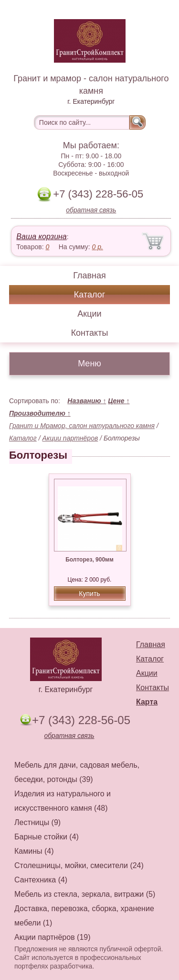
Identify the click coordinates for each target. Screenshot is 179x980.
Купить (89, 594)
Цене (119, 401)
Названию (87, 401)
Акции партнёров (70, 438)
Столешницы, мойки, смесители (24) (79, 865)
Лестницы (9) (37, 822)
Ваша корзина (41, 237)
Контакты (90, 333)
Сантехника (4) (41, 880)
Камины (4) (34, 851)
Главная (89, 275)
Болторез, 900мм (89, 560)
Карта (147, 702)
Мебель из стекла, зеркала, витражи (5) (85, 894)
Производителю (40, 413)
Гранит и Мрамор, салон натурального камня (82, 426)
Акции (89, 314)
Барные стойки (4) (47, 837)
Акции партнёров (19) (53, 937)
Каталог (89, 295)
